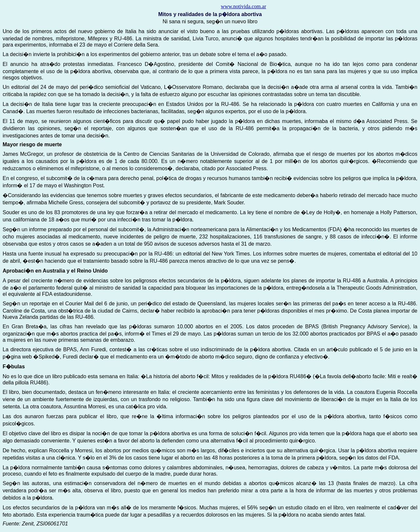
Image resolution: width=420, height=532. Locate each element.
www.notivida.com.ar (243, 6)
